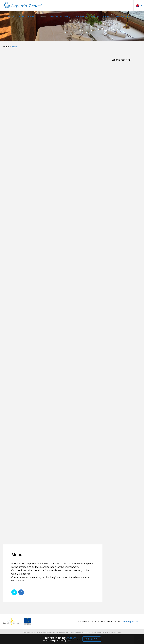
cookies (71, 638)
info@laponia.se (131, 621)
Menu (43, 16)
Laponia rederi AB (121, 60)
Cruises (32, 16)
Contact (107, 16)
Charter (95, 16)
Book (21, 16)
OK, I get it (92, 639)
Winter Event (122, 16)
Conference (81, 16)
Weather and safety (60, 16)
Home (11, 16)
